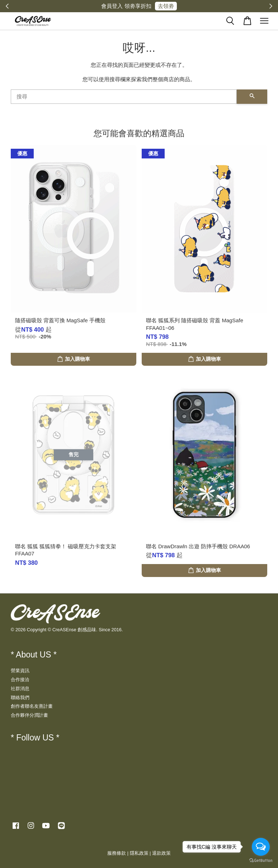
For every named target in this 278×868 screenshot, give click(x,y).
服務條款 (117, 853)
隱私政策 (139, 853)
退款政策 (161, 853)
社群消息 (20, 689)
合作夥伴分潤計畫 (29, 715)
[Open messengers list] (261, 847)
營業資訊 (20, 671)
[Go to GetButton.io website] (261, 861)
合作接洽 (20, 680)
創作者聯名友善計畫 (32, 706)
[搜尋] (124, 97)
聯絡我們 (20, 698)
